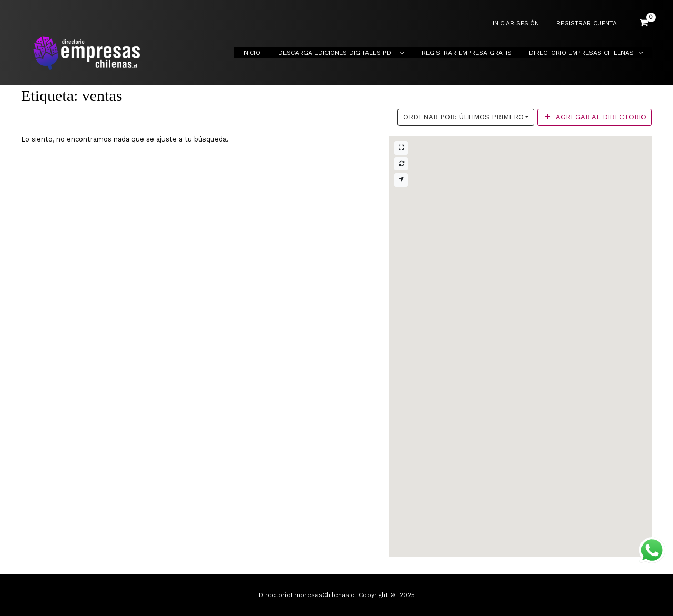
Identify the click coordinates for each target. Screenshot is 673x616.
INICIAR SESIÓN (523, 23)
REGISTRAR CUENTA (589, 23)
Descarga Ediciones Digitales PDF (349, 53)
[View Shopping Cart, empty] (644, 23)
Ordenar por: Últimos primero (463, 117)
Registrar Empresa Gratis (474, 53)
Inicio (269, 53)
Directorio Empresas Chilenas (584, 53)
